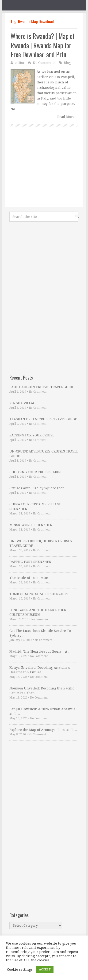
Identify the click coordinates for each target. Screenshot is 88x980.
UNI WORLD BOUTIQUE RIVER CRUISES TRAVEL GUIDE (41, 543)
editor (20, 63)
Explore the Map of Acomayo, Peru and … (43, 730)
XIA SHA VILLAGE (23, 403)
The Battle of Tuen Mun (29, 578)
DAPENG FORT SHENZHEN (30, 562)
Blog (67, 63)
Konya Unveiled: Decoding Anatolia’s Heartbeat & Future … (40, 670)
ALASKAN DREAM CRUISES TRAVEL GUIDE (43, 419)
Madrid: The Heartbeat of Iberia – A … (40, 651)
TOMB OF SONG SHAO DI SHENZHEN (39, 594)
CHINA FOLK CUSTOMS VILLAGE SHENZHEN (35, 507)
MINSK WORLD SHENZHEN (31, 525)
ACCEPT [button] (45, 969)
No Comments (44, 63)
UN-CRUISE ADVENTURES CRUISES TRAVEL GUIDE (44, 454)
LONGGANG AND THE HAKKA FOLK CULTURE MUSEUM (38, 612)
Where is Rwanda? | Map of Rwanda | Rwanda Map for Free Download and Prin (43, 45)
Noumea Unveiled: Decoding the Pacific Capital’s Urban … (42, 691)
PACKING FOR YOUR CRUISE (32, 435)
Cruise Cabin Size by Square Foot (36, 488)
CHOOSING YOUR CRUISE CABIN (35, 472)
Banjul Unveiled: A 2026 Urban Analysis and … (42, 711)
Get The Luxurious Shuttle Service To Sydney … (40, 633)
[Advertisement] (44, 172)
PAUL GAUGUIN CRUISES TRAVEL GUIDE (42, 387)
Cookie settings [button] (20, 970)
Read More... (67, 117)
